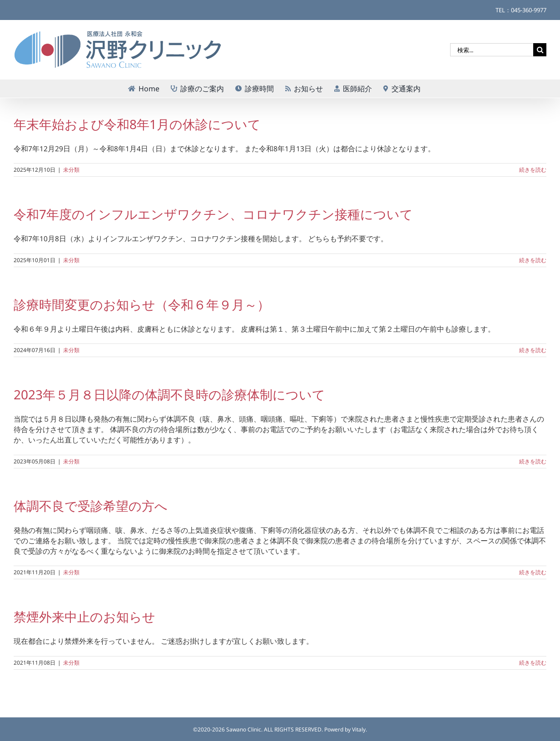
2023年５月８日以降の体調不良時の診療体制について (169, 394)
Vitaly (359, 729)
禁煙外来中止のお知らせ (84, 617)
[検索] (540, 50)
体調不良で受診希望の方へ (91, 506)
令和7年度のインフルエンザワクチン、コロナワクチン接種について (213, 214)
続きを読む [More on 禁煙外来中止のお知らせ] (533, 663)
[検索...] (492, 50)
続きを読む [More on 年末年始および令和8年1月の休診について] (533, 170)
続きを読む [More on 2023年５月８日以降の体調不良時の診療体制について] (533, 461)
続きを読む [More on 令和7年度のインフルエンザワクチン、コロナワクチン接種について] (533, 260)
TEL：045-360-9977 (521, 10)
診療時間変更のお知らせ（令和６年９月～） (142, 304)
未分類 (71, 170)
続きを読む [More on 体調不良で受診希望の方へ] (533, 572)
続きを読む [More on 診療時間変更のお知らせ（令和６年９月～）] (533, 350)
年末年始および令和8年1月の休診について (137, 124)
